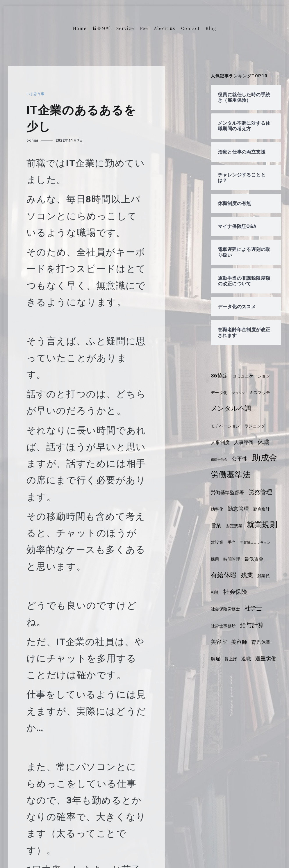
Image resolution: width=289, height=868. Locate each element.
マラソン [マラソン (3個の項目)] (240, 393)
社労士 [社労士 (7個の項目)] (220, 642)
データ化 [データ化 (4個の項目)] (220, 393)
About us (165, 28)
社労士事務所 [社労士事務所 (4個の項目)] (247, 642)
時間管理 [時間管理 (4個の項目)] (270, 576)
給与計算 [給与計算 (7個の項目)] (223, 658)
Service (125, 28)
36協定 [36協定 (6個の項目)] (220, 376)
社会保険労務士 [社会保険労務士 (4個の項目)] (256, 626)
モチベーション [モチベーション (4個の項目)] (227, 426)
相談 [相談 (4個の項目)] (250, 609)
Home (80, 28)
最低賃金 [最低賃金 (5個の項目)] (221, 592)
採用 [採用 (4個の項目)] (253, 576)
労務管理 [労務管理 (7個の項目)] (263, 509)
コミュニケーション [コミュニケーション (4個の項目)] (254, 376)
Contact (190, 28)
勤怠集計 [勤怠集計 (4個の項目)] (265, 526)
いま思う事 (36, 94)
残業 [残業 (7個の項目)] (217, 608)
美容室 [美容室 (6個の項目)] (249, 659)
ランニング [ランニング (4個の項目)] (258, 426)
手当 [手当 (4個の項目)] (269, 559)
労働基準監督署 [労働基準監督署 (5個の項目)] (229, 509)
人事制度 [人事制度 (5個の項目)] (221, 442)
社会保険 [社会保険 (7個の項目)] (223, 625)
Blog (211, 28)
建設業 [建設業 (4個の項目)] (254, 559)
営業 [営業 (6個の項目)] (216, 542)
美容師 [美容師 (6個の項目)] (270, 659)
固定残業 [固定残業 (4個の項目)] (236, 542)
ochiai (32, 140)
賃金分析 (101, 28)
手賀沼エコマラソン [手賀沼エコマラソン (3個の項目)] (227, 576)
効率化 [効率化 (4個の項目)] (218, 526)
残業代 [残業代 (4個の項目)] (234, 609)
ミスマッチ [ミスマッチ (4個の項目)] (263, 393)
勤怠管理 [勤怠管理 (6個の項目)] (240, 525)
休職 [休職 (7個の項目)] (266, 442)
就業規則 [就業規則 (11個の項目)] (227, 558)
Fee (144, 28)
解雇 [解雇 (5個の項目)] (241, 675)
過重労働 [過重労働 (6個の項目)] (222, 692)
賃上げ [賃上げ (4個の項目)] (257, 675)
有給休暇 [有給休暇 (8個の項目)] (249, 592)
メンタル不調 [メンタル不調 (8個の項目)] (232, 408)
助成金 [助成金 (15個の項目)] (224, 474)
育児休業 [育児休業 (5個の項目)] (221, 675)
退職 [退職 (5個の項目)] (273, 675)
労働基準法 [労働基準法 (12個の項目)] (232, 491)
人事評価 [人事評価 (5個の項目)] (246, 442)
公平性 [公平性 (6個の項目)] (242, 459)
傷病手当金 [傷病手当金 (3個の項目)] (220, 460)
